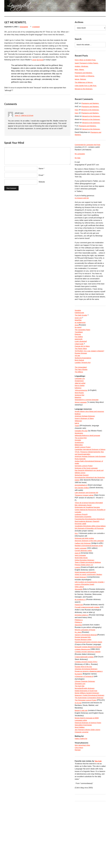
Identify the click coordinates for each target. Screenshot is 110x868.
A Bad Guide (80, 348)
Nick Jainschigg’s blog (83, 808)
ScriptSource (80, 459)
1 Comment (37, 27)
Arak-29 (78, 593)
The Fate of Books (82, 379)
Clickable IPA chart (82, 447)
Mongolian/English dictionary (86, 740)
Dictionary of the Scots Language (87, 490)
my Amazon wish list (82, 199)
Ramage (78, 813)
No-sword (78, 330)
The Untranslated (81, 376)
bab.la (77, 439)
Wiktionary (79, 436)
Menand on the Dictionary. (85, 89)
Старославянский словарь (85, 707)
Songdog (78, 312)
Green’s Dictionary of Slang (85, 434)
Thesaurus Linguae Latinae (85, 521)
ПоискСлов (79, 650)
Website (42, 182)
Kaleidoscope (80, 314)
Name (41, 169)
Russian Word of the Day (84, 717)
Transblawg (79, 335)
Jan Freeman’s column (89, 792)
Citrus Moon (79, 811)
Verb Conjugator (81, 596)
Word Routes (80, 404)
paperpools (79, 343)
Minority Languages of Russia (86, 676)
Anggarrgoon (80, 391)
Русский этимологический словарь (89, 653)
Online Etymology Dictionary (86, 601)
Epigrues (78, 337)
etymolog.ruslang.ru (82, 660)
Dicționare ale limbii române (85, 575)
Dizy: (77, 570)
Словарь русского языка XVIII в (87, 712)
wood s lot (79, 319)
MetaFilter (79, 322)
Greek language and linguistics (87, 614)
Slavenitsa (79, 671)
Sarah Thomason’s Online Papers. (88, 63)
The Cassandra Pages (83, 332)
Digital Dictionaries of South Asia (87, 743)
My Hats (78, 159)
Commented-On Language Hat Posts (89, 145)
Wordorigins (79, 449)
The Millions (79, 381)
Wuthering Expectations (84, 366)
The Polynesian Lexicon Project (87, 758)
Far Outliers (79, 340)
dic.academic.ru (81, 645)
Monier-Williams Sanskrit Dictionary (88, 745)
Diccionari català (81, 557)
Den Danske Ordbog (83, 513)
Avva (77, 327)
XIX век (78, 363)
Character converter (82, 794)
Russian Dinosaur (82, 361)
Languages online (82, 781)
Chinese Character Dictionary (86, 732)
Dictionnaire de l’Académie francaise (89, 537)
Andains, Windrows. (82, 66)
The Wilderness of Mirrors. (85, 82)
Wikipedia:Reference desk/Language (89, 452)
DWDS (77, 506)
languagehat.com (11, 6)
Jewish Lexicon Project (84, 465)
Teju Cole (98, 824)
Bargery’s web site (82, 771)
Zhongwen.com (81, 735)
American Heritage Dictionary (86, 431)
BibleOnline (79, 462)
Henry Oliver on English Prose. (87, 60)
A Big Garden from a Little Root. (87, 86)
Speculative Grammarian (84, 786)
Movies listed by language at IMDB (88, 779)
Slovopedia (79, 632)
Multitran (78, 428)
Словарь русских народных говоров (89, 701)
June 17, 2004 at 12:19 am (25, 116)
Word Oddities (80, 789)
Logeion (78, 609)
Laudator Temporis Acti (83, 371)
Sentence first (80, 406)
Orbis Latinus (80, 629)
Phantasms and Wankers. (85, 73)
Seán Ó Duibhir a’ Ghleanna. (86, 76)
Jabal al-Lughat (81, 393)
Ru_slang (79, 678)
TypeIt (77, 441)
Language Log (80, 388)
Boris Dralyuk (80, 368)
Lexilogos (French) (82, 544)
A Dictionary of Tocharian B (85, 727)
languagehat (24, 27)
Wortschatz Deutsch (82, 498)
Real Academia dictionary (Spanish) (88, 555)
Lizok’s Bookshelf (81, 345)
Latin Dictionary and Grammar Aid (88, 519)
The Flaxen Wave (81, 353)
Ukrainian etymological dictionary (87, 720)
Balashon (78, 409)
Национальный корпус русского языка (90, 691)
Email (41, 175)
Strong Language (81, 414)
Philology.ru (79, 665)
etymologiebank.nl (82, 511)
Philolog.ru (79, 668)
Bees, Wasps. (80, 69)
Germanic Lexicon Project (85, 488)
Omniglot (78, 457)
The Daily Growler (82, 317)
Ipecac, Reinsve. (81, 79)
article (35, 60)
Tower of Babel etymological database (89, 604)
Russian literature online (84, 689)
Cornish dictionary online (84, 591)
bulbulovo (78, 398)
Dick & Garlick (80, 396)
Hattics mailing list (82, 801)
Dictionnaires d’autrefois (84, 547)
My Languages (80, 154)
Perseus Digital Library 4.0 (85, 606)
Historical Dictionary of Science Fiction (89, 784)
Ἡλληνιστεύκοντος (82, 401)
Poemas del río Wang (83, 350)
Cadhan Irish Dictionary (84, 583)
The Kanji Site (80, 738)
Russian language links (84, 686)
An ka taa (78, 763)
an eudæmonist (81, 325)
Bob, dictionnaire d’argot (84, 534)
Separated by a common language (88, 411)
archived (41, 60)
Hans (77, 110)
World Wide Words (82, 598)
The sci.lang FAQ (81, 454)
